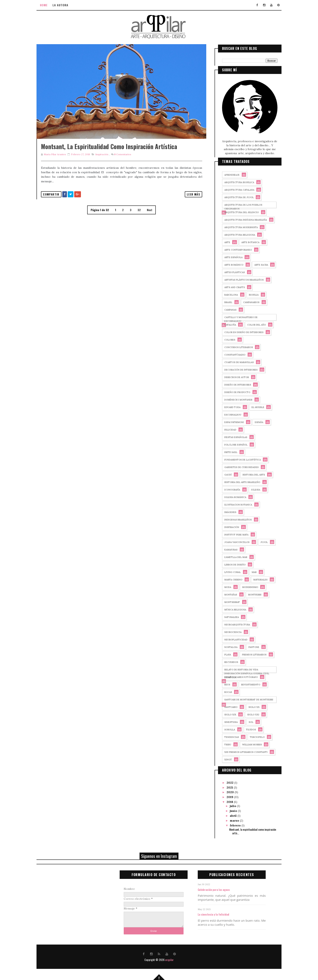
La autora (64, 5)
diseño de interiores (234, 384)
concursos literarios (235, 347)
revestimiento (247, 684)
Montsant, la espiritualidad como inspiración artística (113, 155)
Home (48, 5)
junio (230, 810)
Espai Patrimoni (230, 422)
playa (224, 654)
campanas (227, 309)
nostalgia (227, 647)
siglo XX (250, 707)
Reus (223, 684)
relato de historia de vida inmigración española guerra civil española (243, 670)
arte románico (230, 264)
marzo (231, 820)
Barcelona (227, 294)
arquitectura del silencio (238, 212)
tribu (224, 744)
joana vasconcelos (233, 542)
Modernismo (246, 587)
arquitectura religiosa (236, 234)
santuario (227, 707)
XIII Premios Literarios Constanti (242, 752)
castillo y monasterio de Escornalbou (237, 318)
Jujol (260, 542)
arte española (230, 257)
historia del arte (250, 474)
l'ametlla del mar (232, 557)
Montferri (251, 594)
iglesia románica (231, 497)
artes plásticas (231, 272)
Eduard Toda (229, 407)
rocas (224, 692)
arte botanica (247, 242)
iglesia (252, 489)
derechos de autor (233, 377)
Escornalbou (229, 414)
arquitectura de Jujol (235, 197)
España (255, 422)
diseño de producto (233, 392)
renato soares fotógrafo (237, 677)
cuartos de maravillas (235, 362)
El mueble (254, 407)
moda (224, 587)
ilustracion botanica (234, 504)
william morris (248, 744)
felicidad (226, 429)
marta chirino (229, 579)
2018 (226, 801)
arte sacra (257, 264)
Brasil (224, 302)
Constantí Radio (231, 354)
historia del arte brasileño (238, 482)
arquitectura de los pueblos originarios (239, 205)
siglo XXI (249, 714)
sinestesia (227, 722)
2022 (227, 782)
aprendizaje (228, 174)
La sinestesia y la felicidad (217, 914)
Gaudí (224, 474)
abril (230, 815)
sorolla (226, 729)
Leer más (188, 203)
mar (250, 572)
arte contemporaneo (234, 249)
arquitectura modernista (237, 227)
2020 (227, 792)
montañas (227, 594)
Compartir (55, 203)
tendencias (228, 737)
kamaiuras (227, 549)
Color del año (253, 324)
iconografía (228, 489)
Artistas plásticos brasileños (240, 279)
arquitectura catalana (235, 189)
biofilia (250, 294)
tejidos (247, 729)
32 (138, 219)
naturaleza (228, 617)
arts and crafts (231, 287)
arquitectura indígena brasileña (242, 219)
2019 (226, 796)
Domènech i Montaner (234, 399)
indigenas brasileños (234, 519)
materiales (257, 579)
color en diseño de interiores (240, 332)
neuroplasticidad (232, 639)
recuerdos (227, 662)
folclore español (232, 444)
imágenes (226, 512)
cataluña (226, 324)
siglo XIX (226, 714)
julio (230, 806)
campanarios (247, 302)
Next (149, 219)
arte (223, 242)
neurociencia (229, 632)
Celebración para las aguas (217, 889)
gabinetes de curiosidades (238, 467)
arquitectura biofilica (235, 182)
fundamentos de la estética (239, 459)
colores (226, 339)
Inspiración (105, 163)
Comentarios (126, 163)
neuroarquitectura (233, 624)
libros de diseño (231, 564)
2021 (226, 787)
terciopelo (253, 737)
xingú (224, 759)
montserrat (228, 602)
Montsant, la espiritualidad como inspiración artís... (249, 831)
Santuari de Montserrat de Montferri (245, 699)
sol (247, 722)
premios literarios (250, 654)
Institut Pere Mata (233, 534)
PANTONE (250, 647)
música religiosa (231, 609)
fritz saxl (227, 452)
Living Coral (229, 572)
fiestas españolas (232, 437)
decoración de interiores (237, 369)
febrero (232, 825)
